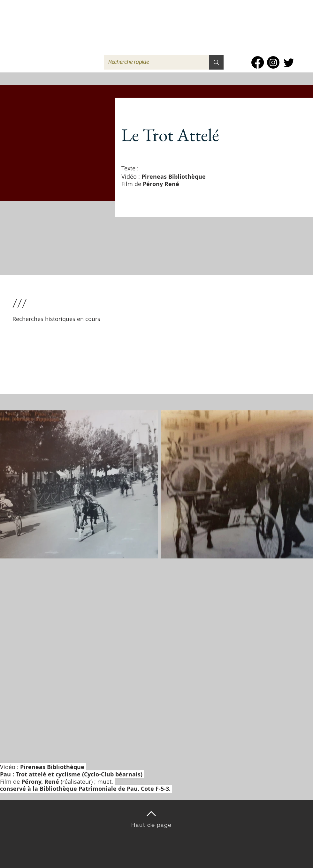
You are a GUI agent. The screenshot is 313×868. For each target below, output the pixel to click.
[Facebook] (258, 62)
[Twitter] (289, 62)
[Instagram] (273, 62)
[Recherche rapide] (152, 62)
